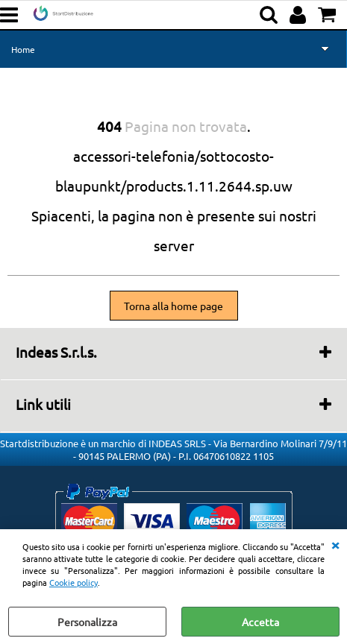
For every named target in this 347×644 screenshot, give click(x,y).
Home (23, 49)
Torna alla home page (173, 306)
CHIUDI (335, 544)
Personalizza (87, 622)
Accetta (260, 622)
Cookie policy (74, 582)
